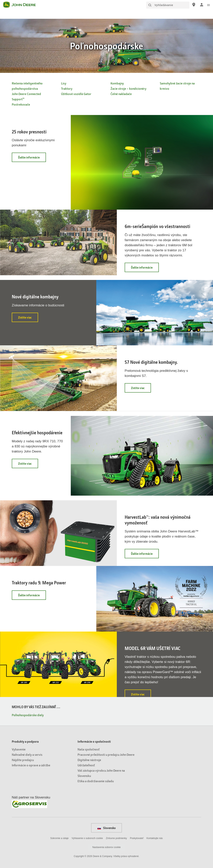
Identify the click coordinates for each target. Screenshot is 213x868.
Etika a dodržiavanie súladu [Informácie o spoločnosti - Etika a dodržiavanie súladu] (96, 781)
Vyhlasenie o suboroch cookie (87, 838)
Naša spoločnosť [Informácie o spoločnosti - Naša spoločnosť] (89, 749)
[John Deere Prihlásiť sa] (202, 5)
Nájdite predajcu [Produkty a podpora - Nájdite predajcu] (23, 760)
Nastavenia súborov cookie (106, 847)
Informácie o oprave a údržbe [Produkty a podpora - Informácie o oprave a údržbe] (31, 765)
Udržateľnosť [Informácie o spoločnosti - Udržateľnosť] (86, 765)
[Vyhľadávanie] (168, 5)
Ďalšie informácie (32, 159)
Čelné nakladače (121, 94)
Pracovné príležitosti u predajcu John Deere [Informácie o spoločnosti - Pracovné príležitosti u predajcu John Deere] (106, 754)
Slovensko (106, 828)
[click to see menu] (208, 5)
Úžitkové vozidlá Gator (76, 94)
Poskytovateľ (137, 838)
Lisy (64, 83)
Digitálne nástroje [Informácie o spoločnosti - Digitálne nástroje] (89, 760)
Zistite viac (28, 319)
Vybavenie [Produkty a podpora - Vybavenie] (19, 749)
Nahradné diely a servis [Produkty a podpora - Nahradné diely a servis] (27, 754)
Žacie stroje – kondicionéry (128, 88)
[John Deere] (22, 5)
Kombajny (117, 83)
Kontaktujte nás (155, 838)
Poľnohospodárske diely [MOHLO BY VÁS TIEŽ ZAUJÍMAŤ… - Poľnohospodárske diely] (28, 715)
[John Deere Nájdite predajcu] (194, 5)
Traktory (67, 88)
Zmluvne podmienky (116, 838)
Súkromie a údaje (59, 838)
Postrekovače (21, 104)
